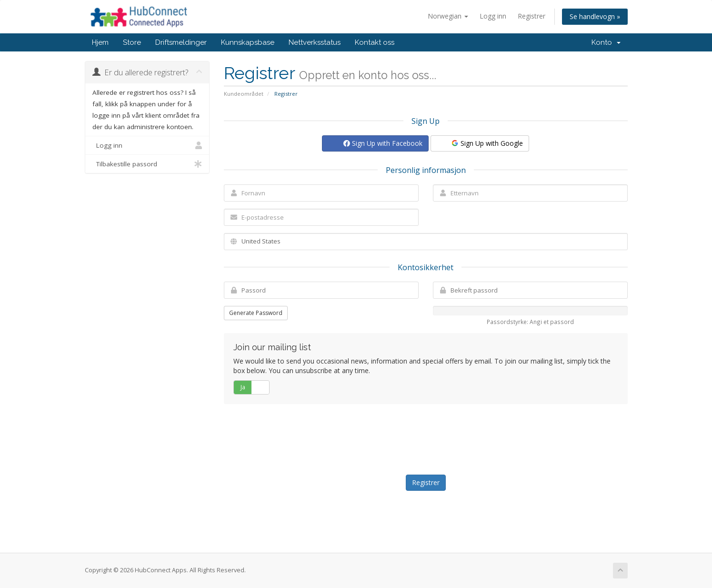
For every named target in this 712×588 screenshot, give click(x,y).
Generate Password (256, 313)
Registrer (531, 16)
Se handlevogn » (595, 16)
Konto (606, 42)
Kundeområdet (244, 94)
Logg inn (493, 16)
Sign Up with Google (487, 143)
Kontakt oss (375, 42)
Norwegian (448, 16)
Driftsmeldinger (181, 42)
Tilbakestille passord (147, 164)
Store (132, 42)
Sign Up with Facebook (383, 143)
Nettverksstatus (315, 42)
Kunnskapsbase (248, 42)
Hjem (100, 42)
